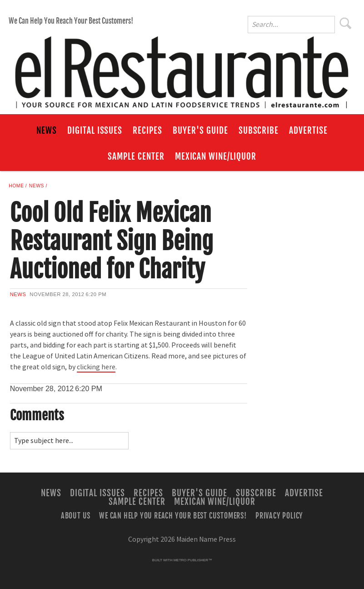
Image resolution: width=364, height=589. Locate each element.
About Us (76, 516)
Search (346, 23)
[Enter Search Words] (291, 25)
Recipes (147, 131)
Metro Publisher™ (193, 560)
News (47, 131)
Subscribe (259, 131)
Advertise (308, 131)
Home (16, 186)
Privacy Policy (279, 516)
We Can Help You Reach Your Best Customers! (71, 21)
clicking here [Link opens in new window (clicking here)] (96, 367)
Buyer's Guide (200, 131)
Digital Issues (95, 131)
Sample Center (136, 156)
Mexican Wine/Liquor (216, 156)
